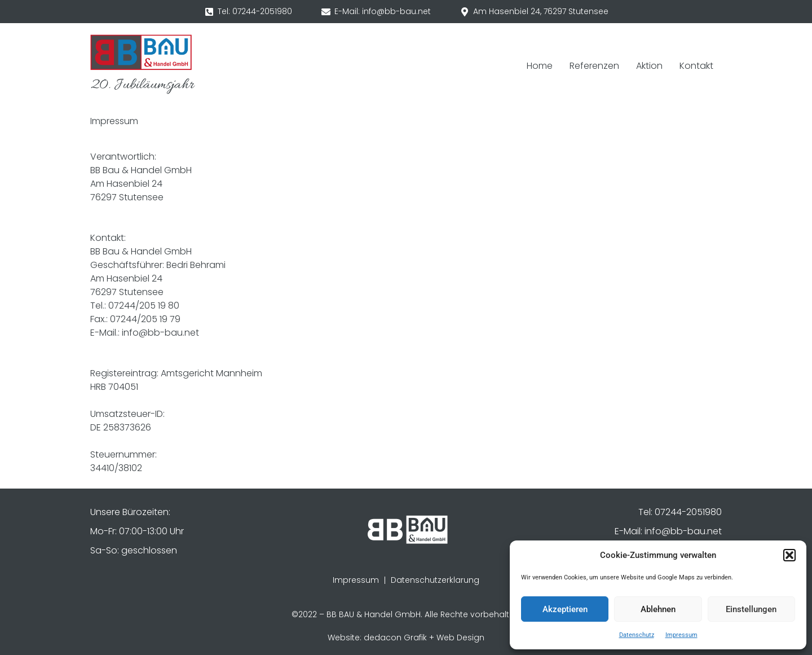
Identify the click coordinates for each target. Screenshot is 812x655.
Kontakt (696, 66)
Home (540, 66)
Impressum (681, 635)
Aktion (649, 66)
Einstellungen (751, 609)
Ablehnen (658, 609)
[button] (789, 555)
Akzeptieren (565, 609)
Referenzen (594, 66)
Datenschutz (637, 635)
